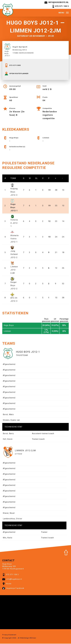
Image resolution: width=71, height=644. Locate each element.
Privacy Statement (9, 635)
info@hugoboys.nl (56, 3)
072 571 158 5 (60, 6)
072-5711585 (13, 66)
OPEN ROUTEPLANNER (16, 74)
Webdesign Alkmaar (28, 638)
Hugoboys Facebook (13, 589)
